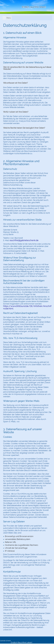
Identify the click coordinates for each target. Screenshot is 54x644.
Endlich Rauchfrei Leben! (22, 643)
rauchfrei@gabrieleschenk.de (24, 240)
